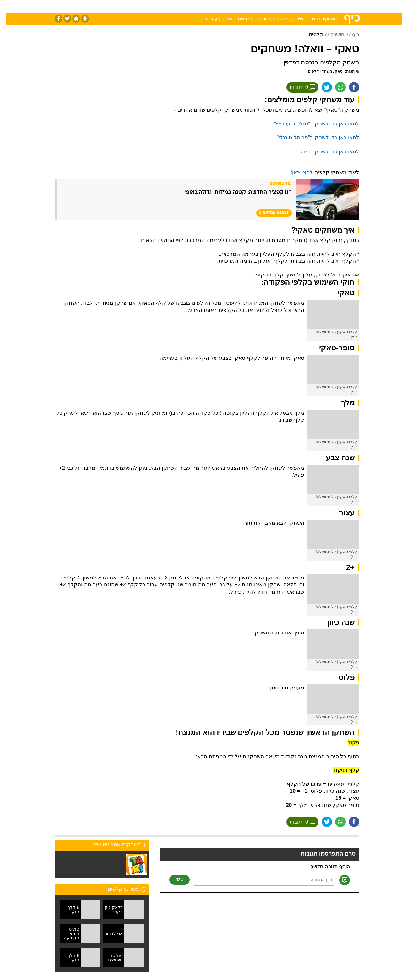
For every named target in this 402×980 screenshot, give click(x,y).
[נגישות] (9, 6)
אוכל (217, 6)
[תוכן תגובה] (258, 881)
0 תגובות (294, 88)
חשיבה (294, 19)
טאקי (332, 71)
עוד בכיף (203, 19)
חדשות (312, 6)
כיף (350, 35)
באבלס (277, 19)
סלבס (251, 6)
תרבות (270, 6)
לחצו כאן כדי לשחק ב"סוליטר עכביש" (311, 124)
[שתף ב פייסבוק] (348, 88)
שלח (174, 881)
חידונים (260, 19)
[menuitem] (308, 6)
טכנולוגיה (152, 6)
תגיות (347, 71)
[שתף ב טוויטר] (319, 88)
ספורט (291, 6)
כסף (233, 6)
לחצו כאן (296, 173)
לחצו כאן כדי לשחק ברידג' (323, 152)
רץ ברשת (241, 19)
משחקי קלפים (314, 71)
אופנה (129, 6)
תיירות (176, 6)
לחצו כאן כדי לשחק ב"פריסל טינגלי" (312, 138)
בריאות (197, 6)
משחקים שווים (318, 19)
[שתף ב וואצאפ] (333, 88)
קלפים (310, 35)
